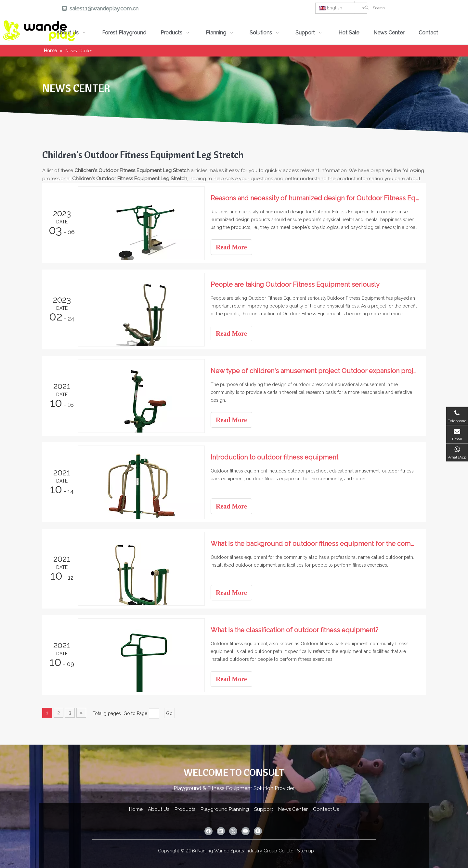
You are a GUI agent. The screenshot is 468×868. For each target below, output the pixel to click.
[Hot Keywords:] (367, 8)
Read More (231, 247)
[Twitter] (253, 9)
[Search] (419, 8)
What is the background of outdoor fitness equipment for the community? (315, 544)
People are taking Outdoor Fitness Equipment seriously (295, 284)
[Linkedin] (234, 9)
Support (264, 809)
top (454, 840)
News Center (293, 809)
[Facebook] (216, 9)
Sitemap (305, 851)
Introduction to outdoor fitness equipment (274, 457)
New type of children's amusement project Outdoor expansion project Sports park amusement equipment (315, 371)
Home (136, 809)
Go (169, 713)
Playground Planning (225, 809)
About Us (159, 809)
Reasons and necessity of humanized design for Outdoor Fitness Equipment (315, 198)
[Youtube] (271, 9)
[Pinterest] (290, 9)
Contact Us (326, 809)
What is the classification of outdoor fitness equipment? (294, 630)
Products (185, 809)
